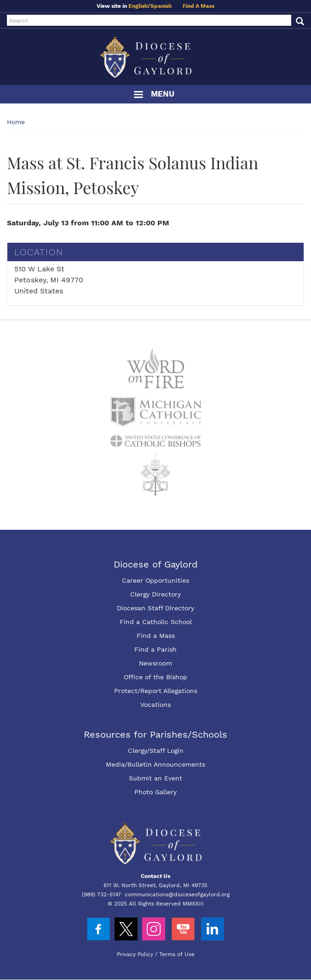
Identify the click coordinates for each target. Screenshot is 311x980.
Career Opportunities (155, 580)
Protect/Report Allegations (156, 691)
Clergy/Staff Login (156, 751)
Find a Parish (155, 649)
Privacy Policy (135, 954)
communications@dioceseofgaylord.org (177, 894)
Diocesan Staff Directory (155, 608)
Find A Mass (199, 6)
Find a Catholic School (156, 622)
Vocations (155, 705)
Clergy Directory (155, 594)
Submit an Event (155, 778)
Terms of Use (177, 954)
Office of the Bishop (155, 677)
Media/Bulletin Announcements (155, 764)
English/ (139, 6)
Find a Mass (156, 636)
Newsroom (155, 663)
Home (16, 122)
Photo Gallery (155, 792)
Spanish (161, 6)
